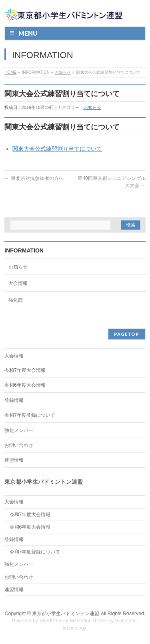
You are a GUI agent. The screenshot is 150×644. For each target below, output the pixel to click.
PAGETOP (127, 334)
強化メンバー (19, 430)
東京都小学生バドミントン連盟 (66, 614)
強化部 (16, 300)
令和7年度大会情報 (25, 370)
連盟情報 (14, 460)
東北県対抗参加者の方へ (34, 178)
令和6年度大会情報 (25, 385)
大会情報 (18, 283)
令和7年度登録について (30, 415)
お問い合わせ (19, 445)
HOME (10, 72)
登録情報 (14, 400)
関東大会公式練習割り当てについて (57, 149)
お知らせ (63, 72)
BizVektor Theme (88, 621)
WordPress (51, 621)
